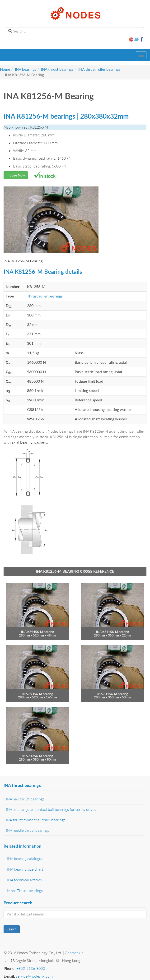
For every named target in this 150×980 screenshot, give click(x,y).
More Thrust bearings (25, 890)
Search (12, 929)
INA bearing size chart (25, 869)
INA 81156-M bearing (113, 694)
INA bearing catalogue (25, 858)
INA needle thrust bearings (28, 830)
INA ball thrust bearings (25, 799)
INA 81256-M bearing (38, 756)
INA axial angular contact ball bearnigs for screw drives (51, 809)
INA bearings (26, 69)
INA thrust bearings (57, 69)
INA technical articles (24, 880)
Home (5, 69)
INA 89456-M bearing (38, 694)
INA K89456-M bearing (37, 632)
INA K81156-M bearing (112, 632)
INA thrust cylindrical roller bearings (36, 820)
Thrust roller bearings (45, 296)
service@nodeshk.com (34, 976)
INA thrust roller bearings (99, 69)
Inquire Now (16, 175)
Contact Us (74, 953)
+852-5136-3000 (31, 968)
